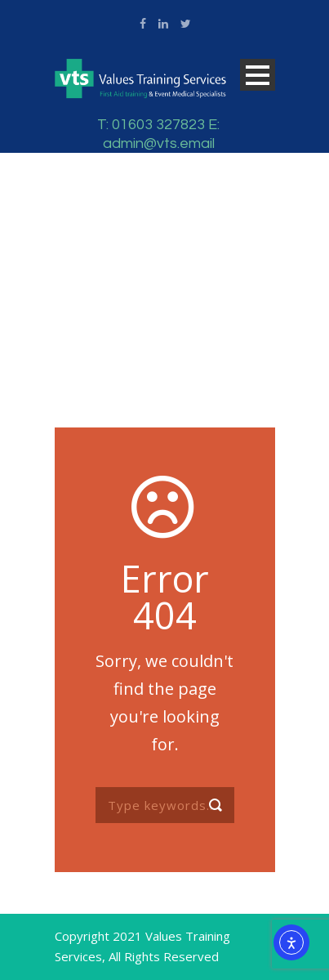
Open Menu (258, 75)
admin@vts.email (159, 143)
